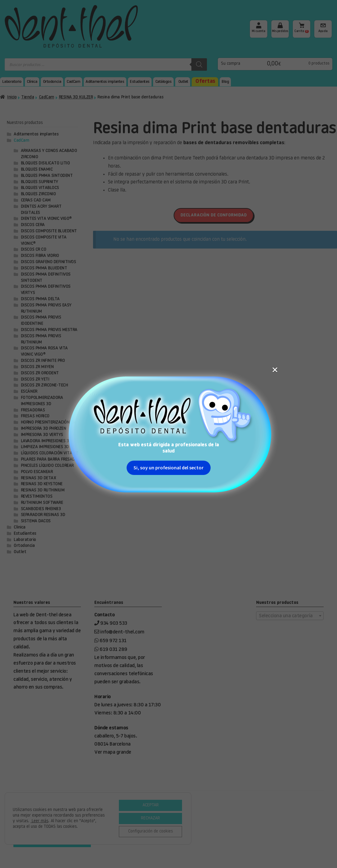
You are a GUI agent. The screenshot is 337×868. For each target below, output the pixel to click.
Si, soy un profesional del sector (169, 146)
